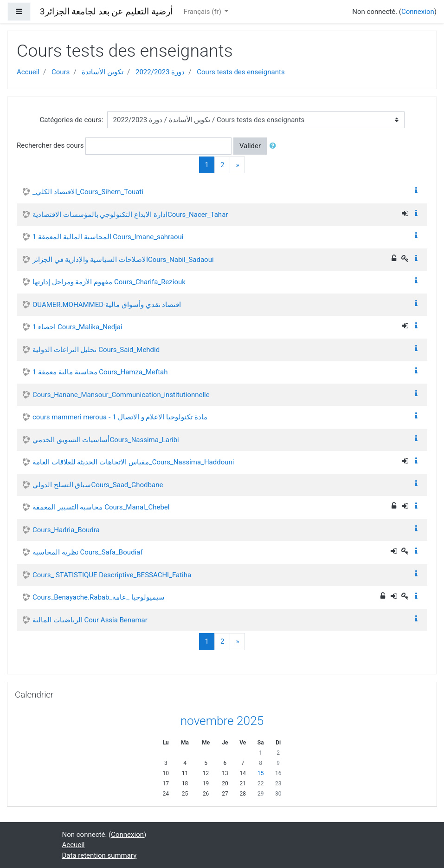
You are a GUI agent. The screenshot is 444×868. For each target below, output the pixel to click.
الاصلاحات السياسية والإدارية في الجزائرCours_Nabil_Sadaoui (123, 260)
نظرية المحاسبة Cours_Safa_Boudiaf (88, 552)
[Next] (237, 165)
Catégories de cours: (71, 120)
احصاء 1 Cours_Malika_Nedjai (77, 327)
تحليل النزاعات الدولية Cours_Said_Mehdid (96, 350)
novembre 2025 (222, 721)
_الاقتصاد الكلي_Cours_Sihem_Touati (88, 192)
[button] (275, 146)
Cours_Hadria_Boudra (66, 530)
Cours (61, 72)
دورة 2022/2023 (160, 72)
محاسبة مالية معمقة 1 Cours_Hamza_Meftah (100, 372)
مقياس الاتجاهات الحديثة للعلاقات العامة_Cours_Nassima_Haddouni (133, 462)
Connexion (418, 12)
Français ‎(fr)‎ (203, 12)
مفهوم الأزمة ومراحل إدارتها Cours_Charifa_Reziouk (109, 282)
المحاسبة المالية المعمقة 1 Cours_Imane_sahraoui (108, 237)
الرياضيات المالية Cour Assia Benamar (90, 620)
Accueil (28, 72)
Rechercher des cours (50, 145)
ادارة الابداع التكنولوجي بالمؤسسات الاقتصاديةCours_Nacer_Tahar (130, 215)
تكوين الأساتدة (103, 72)
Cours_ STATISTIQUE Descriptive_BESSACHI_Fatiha (112, 575)
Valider (250, 146)
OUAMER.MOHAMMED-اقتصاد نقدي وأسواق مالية (107, 305)
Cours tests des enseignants (241, 72)
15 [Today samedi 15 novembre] (261, 773)
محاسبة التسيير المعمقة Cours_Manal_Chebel (101, 507)
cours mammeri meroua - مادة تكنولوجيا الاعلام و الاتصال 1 (120, 417)
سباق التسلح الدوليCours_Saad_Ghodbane (98, 485)
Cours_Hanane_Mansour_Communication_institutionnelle (121, 395)
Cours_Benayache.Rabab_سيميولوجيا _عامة (99, 597)
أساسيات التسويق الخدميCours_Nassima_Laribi (106, 440)
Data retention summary (100, 855)
